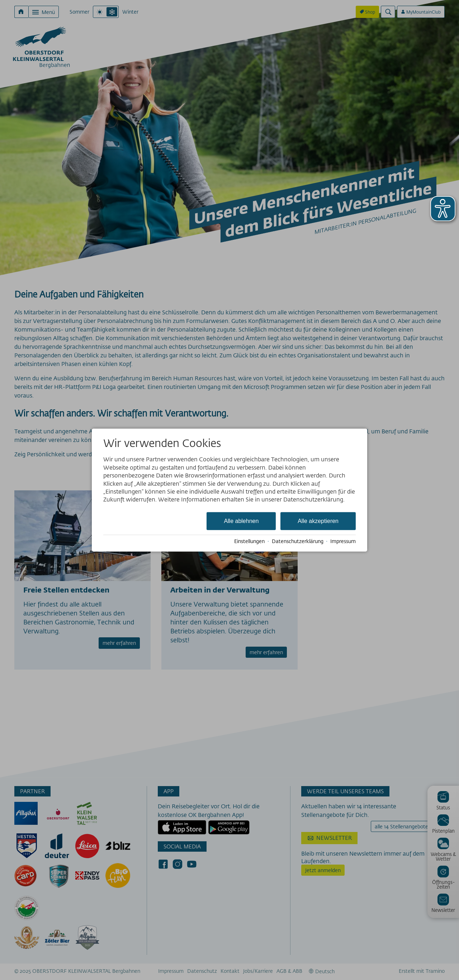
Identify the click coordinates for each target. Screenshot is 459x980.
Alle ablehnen (241, 521)
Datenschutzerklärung (298, 541)
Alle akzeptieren (318, 521)
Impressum (343, 541)
